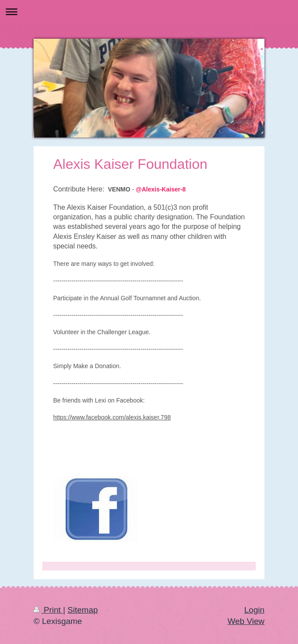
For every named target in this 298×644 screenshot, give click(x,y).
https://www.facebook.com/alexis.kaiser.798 (112, 417)
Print (48, 610)
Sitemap (83, 610)
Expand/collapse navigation (149, 12)
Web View (246, 621)
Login (255, 610)
